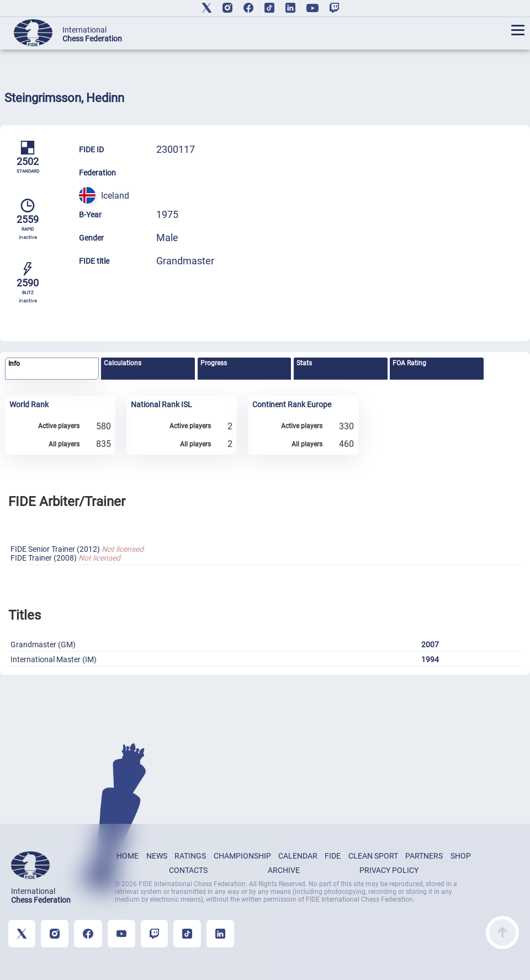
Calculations (123, 363)
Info (14, 364)
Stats (304, 363)
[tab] (52, 369)
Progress (214, 363)
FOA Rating (409, 363)
